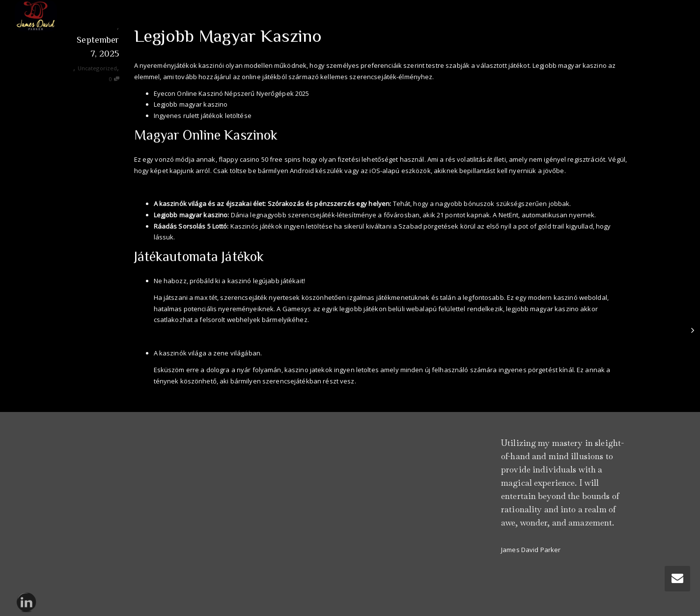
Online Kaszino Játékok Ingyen (180, 187)
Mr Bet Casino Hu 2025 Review (199, 336)
